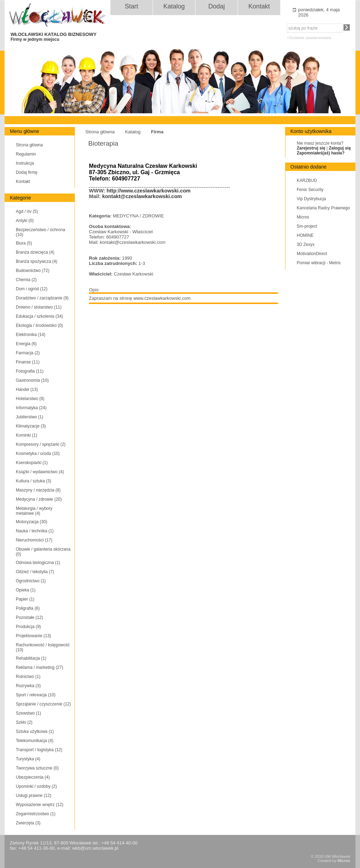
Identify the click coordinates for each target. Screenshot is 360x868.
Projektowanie (33, 636)
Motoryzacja (31, 522)
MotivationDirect (312, 254)
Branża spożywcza (37, 261)
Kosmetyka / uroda (38, 454)
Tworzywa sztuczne (37, 768)
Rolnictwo (28, 677)
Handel (27, 389)
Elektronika (31, 335)
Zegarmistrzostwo (36, 814)
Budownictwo (33, 271)
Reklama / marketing (40, 667)
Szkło (24, 722)
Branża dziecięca (35, 252)
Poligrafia (28, 608)
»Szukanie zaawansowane (309, 38)
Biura (24, 243)
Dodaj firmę (27, 172)
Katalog (174, 6)
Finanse (28, 362)
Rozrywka (28, 686)
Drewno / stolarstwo (39, 307)
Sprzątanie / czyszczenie (43, 704)
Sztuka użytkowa (35, 731)
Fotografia (30, 371)
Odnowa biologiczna (38, 563)
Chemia (26, 280)
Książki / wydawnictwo (40, 472)
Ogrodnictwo (31, 581)
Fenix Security (310, 190)
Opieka (26, 590)
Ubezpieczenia (33, 777)
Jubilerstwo (30, 417)
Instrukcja (25, 163)
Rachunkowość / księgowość (43, 647)
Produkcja (28, 627)
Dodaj (216, 6)
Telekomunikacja (35, 741)
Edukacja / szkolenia (39, 316)
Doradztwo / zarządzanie (42, 298)
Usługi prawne (34, 796)
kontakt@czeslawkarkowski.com (142, 196)
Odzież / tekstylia (35, 572)
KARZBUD (307, 180)
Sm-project (307, 226)
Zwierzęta (28, 823)
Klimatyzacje (31, 426)
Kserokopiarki (32, 463)
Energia (26, 344)
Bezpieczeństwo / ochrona (40, 232)
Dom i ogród (32, 289)
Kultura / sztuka (34, 481)
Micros (303, 217)
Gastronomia (32, 380)
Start (131, 6)
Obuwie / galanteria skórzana (43, 552)
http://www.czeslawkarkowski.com (149, 191)
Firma (157, 132)
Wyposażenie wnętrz (40, 805)
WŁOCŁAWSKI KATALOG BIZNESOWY (60, 37)
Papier (25, 599)
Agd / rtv (27, 211)
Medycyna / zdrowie (39, 499)
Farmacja (28, 353)
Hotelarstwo (30, 399)
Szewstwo (28, 713)
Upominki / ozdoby (36, 786)
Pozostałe (29, 617)
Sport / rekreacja (36, 695)
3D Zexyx (306, 245)
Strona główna (29, 145)
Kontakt (259, 6)
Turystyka (28, 759)
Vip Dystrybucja (311, 199)
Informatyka (31, 408)
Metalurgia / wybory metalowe (34, 511)
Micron (344, 861)
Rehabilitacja (31, 658)
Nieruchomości (34, 540)
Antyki (25, 221)
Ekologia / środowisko (39, 325)
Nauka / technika (35, 531)
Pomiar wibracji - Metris (319, 263)
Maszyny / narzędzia (38, 490)
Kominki (27, 435)
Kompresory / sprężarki (41, 444)
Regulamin (26, 154)
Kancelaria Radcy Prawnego (323, 208)
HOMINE (305, 235)
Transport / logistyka (39, 750)
